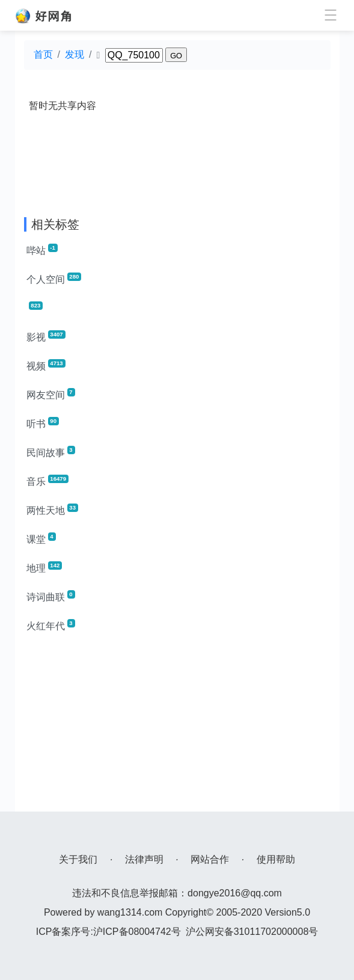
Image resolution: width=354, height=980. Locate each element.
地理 (44, 567)
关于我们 (78, 859)
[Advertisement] (177, 727)
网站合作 (210, 859)
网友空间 (51, 394)
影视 (46, 336)
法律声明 (144, 859)
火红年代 (51, 625)
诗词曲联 (51, 596)
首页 (43, 54)
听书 (43, 423)
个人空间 (54, 279)
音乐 (47, 481)
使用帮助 (276, 859)
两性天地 (52, 510)
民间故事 (51, 452)
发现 (75, 54)
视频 (46, 365)
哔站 (42, 250)
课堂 (41, 538)
